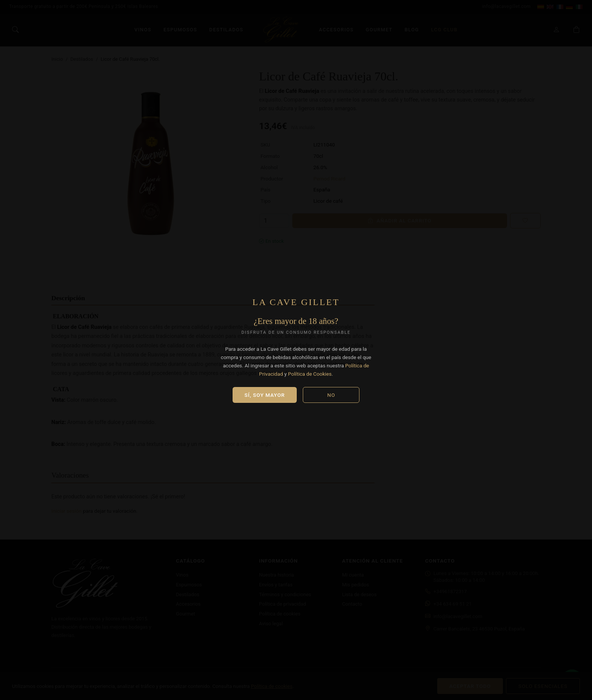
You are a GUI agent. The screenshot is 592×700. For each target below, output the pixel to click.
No (331, 395)
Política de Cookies (310, 374)
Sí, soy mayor (265, 395)
